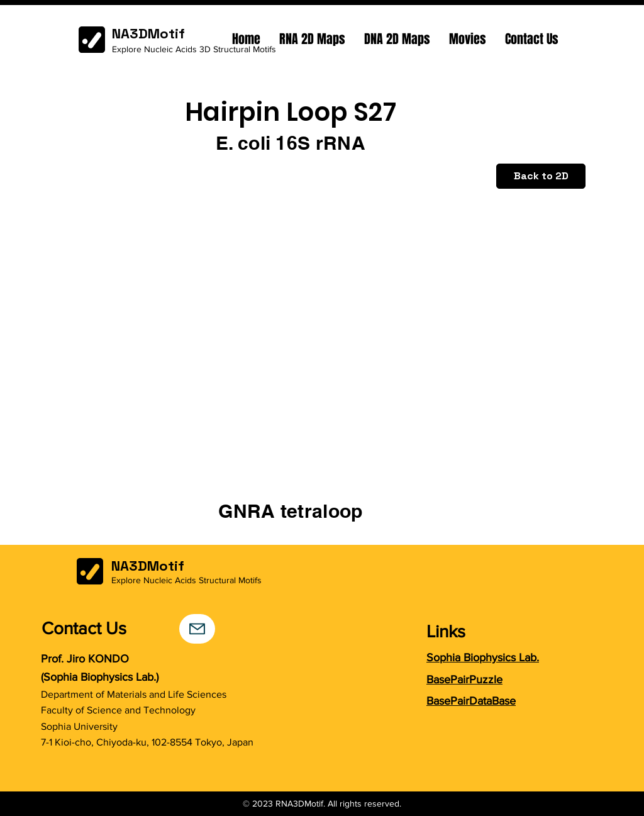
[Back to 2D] (541, 176)
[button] (312, 39)
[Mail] (197, 629)
